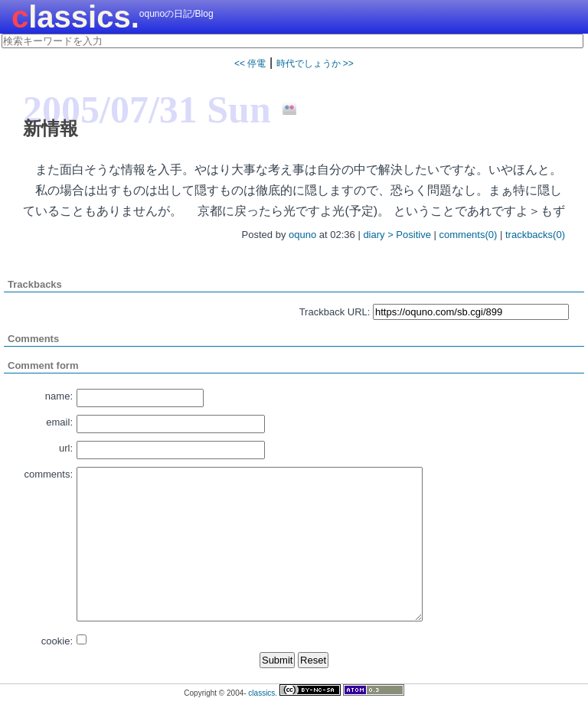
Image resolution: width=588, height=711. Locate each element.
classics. (75, 17)
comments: (48, 474)
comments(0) (469, 235)
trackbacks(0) (535, 235)
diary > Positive (397, 235)
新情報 (51, 128)
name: (59, 396)
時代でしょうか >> (315, 64)
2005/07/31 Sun (147, 109)
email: (59, 422)
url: (66, 448)
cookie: (57, 641)
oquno (302, 235)
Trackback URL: (335, 312)
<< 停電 (250, 64)
